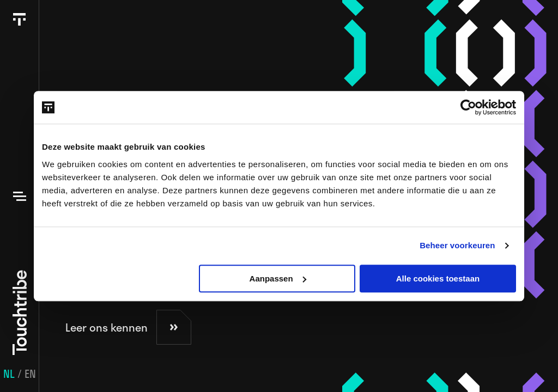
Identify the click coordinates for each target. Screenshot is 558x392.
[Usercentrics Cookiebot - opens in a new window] (468, 107)
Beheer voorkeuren (457, 245)
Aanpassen (278, 278)
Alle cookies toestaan (438, 278)
